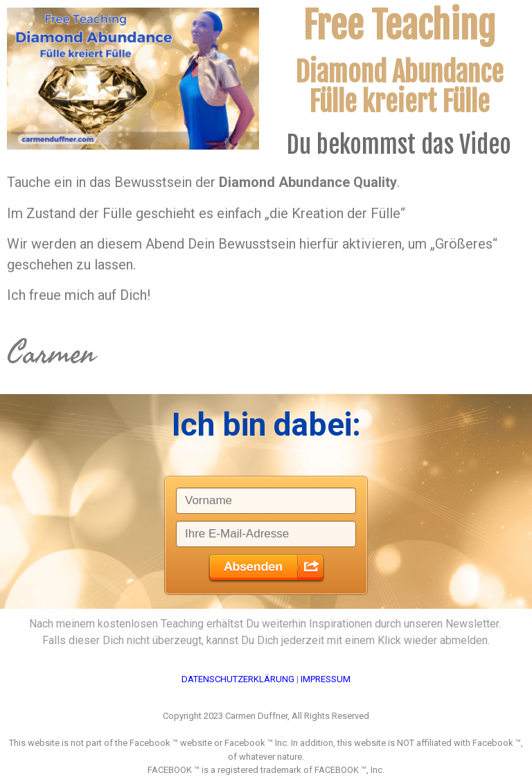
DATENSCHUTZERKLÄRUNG (238, 679)
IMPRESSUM (326, 679)
